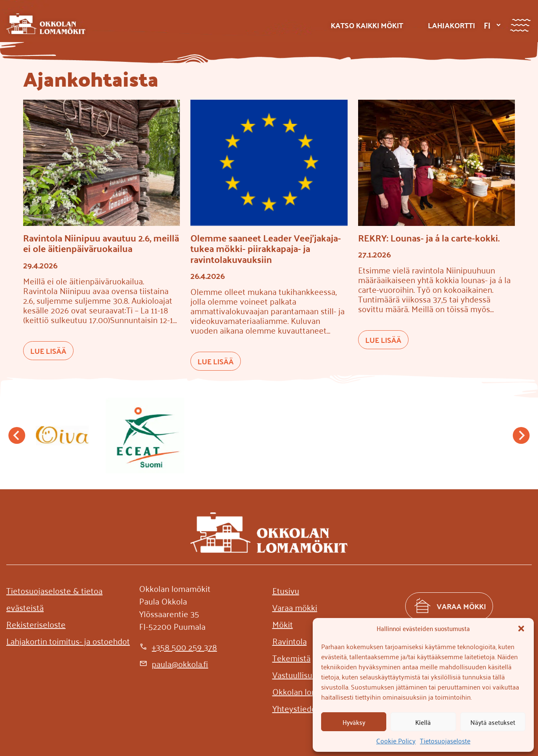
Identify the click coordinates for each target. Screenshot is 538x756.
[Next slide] (521, 435)
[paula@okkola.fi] (174, 663)
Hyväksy (354, 722)
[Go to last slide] (17, 435)
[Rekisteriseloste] (36, 624)
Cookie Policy (396, 740)
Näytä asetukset (493, 722)
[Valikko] (520, 25)
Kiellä (423, 722)
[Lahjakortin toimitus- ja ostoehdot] (68, 641)
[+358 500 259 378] (178, 647)
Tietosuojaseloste (445, 740)
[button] (521, 629)
